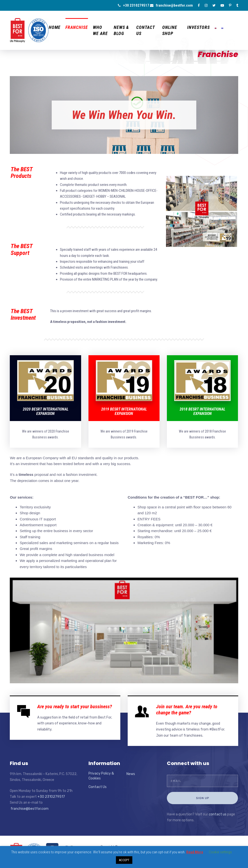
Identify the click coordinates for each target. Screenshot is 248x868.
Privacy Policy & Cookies (101, 776)
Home (55, 27)
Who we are (100, 30)
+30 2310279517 (134, 5)
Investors (198, 27)
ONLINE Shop (170, 30)
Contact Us (145, 30)
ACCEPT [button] (124, 860)
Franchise (77, 27)
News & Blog (121, 30)
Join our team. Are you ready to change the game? (187, 710)
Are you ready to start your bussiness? (75, 707)
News (131, 774)
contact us (218, 814)
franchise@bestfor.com (171, 5)
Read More (195, 852)
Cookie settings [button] (220, 852)
